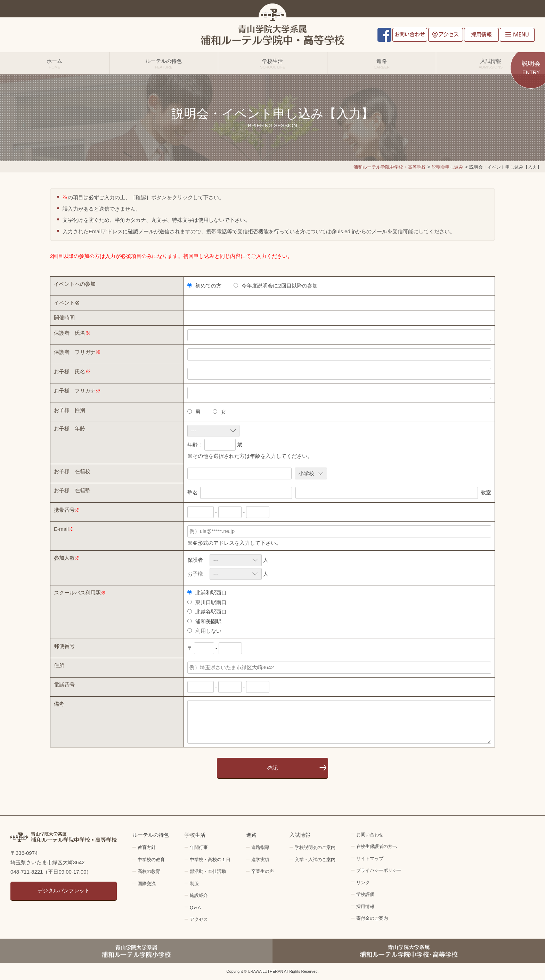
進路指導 (260, 847)
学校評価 (365, 894)
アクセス (446, 35)
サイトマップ (370, 858)
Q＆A (195, 908)
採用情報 (481, 35)
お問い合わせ (410, 35)
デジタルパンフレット (64, 890)
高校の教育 (149, 871)
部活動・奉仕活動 (208, 871)
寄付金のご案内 (372, 918)
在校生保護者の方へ (377, 846)
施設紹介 (199, 895)
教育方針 (147, 847)
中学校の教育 (151, 860)
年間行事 (199, 847)
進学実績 (260, 860)
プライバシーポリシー (379, 870)
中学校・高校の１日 (210, 860)
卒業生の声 (263, 871)
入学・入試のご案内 (315, 860)
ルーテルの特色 (164, 64)
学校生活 (273, 64)
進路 (382, 64)
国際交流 (147, 884)
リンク (363, 882)
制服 (194, 884)
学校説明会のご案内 (315, 847)
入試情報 (491, 64)
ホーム (55, 64)
